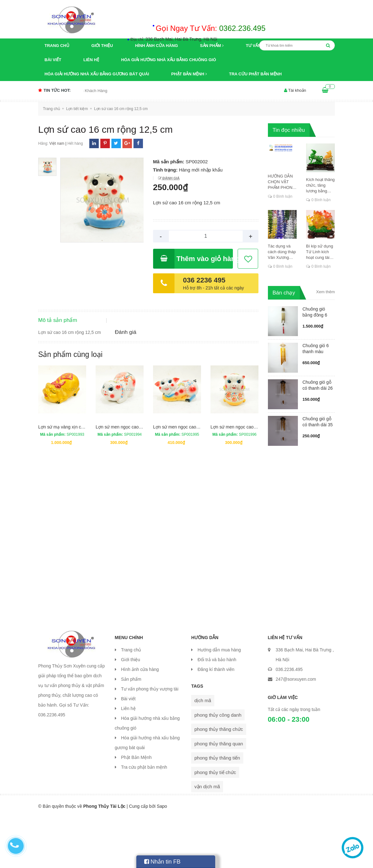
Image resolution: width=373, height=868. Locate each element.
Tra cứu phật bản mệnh (255, 74)
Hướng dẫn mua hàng (219, 701)
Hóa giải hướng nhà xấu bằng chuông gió (169, 60)
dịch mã (203, 751)
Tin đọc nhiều (289, 130)
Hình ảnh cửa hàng (157, 46)
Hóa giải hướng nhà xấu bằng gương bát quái (97, 74)
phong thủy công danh (218, 766)
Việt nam (57, 143)
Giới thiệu (102, 46)
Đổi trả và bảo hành (217, 710)
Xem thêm (326, 292)
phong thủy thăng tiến (217, 809)
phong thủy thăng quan (219, 794)
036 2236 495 (204, 280)
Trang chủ (57, 46)
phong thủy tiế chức (215, 823)
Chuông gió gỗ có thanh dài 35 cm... (318, 425)
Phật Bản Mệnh (189, 74)
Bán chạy (284, 293)
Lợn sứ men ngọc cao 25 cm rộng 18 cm (250, 478)
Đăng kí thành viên (216, 720)
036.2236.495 (289, 720)
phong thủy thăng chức (219, 780)
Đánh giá (171, 178)
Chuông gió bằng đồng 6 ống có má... (315, 315)
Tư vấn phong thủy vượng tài (150, 740)
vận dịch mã (207, 838)
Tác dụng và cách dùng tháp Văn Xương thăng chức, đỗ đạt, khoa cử (282, 252)
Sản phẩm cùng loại (70, 405)
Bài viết (53, 60)
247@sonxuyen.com (296, 730)
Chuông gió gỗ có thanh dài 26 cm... (318, 388)
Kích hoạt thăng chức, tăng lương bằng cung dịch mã (320, 186)
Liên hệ (91, 60)
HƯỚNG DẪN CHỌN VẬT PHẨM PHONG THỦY (282, 182)
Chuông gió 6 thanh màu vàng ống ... (316, 352)
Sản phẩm (212, 46)
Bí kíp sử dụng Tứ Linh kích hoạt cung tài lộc (320, 252)
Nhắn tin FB (162, 862)
